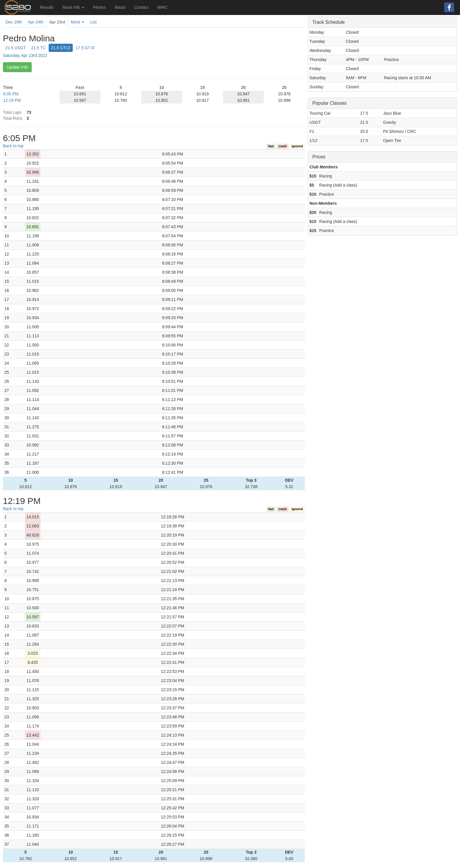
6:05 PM (11, 94)
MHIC (162, 7)
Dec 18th (14, 22)
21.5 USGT (16, 48)
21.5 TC (38, 48)
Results (47, 7)
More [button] (78, 22)
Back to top (13, 146)
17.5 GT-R (85, 48)
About (120, 7)
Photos (99, 7)
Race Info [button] (73, 7)
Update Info (17, 67)
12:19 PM (12, 100)
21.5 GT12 (61, 48)
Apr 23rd (57, 22)
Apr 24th (36, 22)
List (93, 22)
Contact (141, 7)
